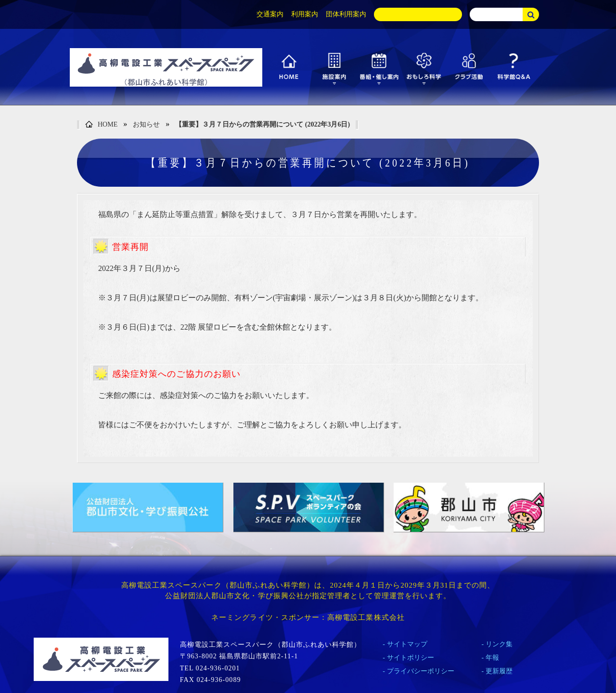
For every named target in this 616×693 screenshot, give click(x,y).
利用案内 (305, 14)
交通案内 (270, 14)
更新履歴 (499, 671)
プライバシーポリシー (421, 671)
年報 (492, 658)
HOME (101, 125)
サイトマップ (407, 644)
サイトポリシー (411, 658)
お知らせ (146, 124)
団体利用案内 (346, 14)
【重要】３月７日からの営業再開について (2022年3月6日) (263, 124)
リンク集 (499, 644)
